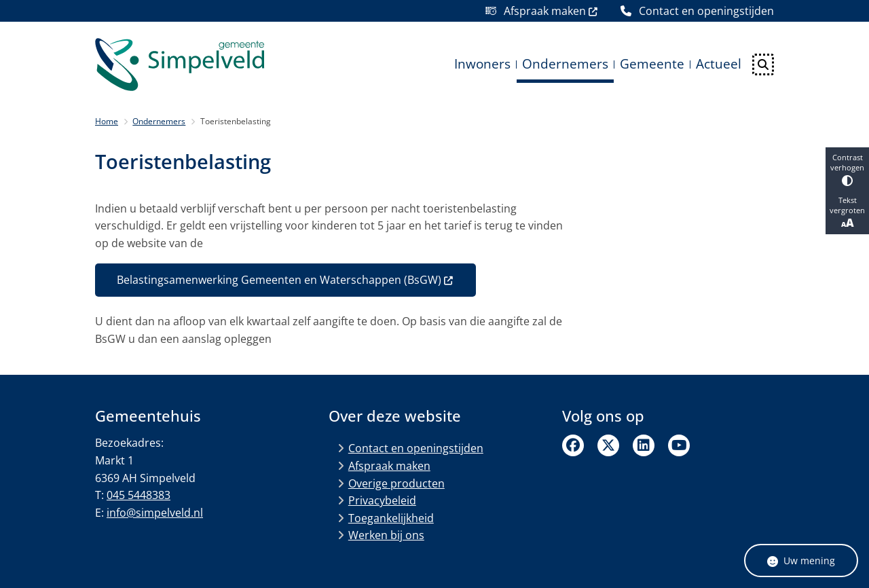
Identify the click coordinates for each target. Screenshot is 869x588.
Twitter (608, 445)
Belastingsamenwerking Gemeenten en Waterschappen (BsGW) (285, 280)
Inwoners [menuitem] (482, 63)
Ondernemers (159, 121)
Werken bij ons (386, 535)
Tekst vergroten (847, 213)
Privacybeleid (382, 500)
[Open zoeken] (763, 65)
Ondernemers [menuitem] (565, 63)
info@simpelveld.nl (155, 513)
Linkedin (644, 445)
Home (107, 121)
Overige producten (396, 483)
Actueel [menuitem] (719, 63)
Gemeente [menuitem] (652, 63)
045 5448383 (138, 495)
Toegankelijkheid (391, 518)
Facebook (573, 445)
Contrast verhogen (847, 169)
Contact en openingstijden (416, 448)
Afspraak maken (389, 466)
